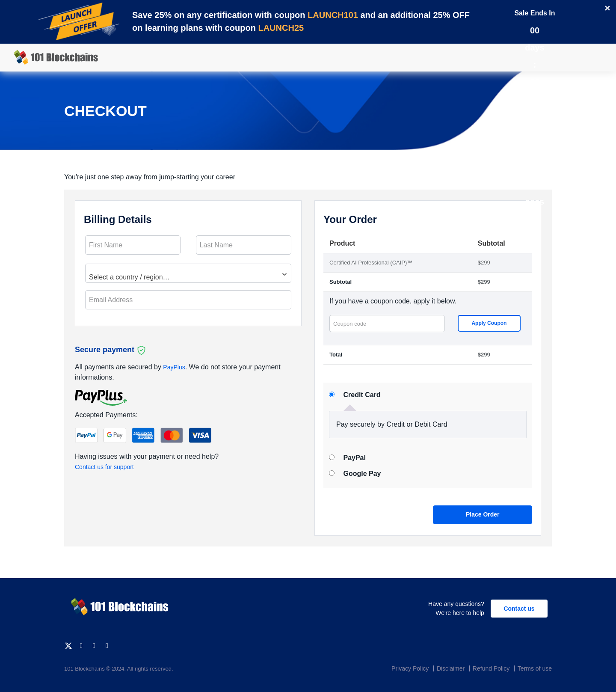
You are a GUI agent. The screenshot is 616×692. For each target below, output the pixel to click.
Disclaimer (451, 668)
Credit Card (362, 395)
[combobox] (188, 273)
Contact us (519, 609)
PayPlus (174, 367)
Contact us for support (104, 467)
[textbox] (188, 277)
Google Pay (362, 474)
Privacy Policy (410, 668)
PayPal (354, 458)
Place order (483, 514)
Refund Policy (491, 668)
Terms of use (535, 668)
